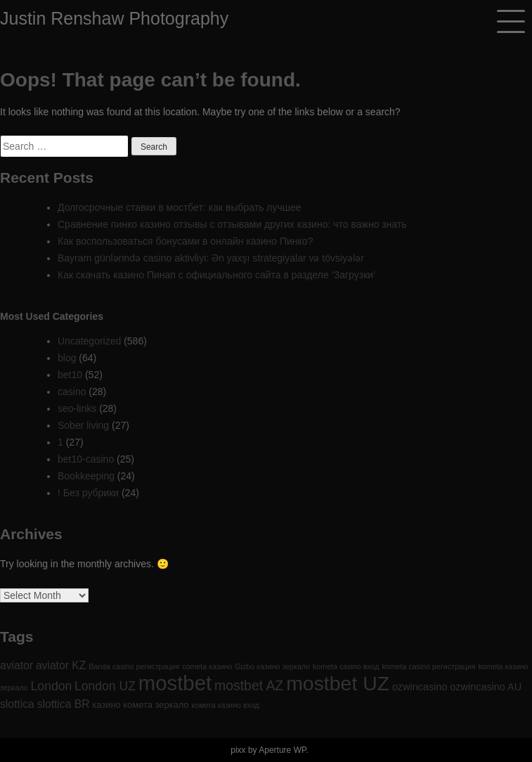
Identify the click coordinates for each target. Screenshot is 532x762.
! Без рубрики (88, 493)
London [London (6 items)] (52, 686)
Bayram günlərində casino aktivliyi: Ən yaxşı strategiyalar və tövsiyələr (211, 258)
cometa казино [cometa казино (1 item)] (207, 666)
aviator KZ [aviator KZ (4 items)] (61, 665)
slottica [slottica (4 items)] (17, 704)
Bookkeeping (86, 476)
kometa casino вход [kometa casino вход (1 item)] (346, 666)
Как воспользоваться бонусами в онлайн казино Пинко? (185, 241)
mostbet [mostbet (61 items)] (175, 683)
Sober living (83, 425)
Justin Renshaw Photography (114, 18)
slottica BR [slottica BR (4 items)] (64, 704)
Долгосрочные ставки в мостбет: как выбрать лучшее (180, 207)
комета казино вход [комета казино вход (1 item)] (225, 705)
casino (72, 392)
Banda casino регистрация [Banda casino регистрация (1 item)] (134, 666)
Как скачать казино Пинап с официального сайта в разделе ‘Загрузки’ (216, 275)
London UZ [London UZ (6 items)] (105, 686)
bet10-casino (86, 459)
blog (67, 358)
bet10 (70, 375)
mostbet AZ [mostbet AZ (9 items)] (249, 685)
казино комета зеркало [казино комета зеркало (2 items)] (140, 705)
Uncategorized (89, 341)
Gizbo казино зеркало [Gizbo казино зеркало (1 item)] (272, 666)
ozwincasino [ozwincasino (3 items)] (420, 687)
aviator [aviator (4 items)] (17, 665)
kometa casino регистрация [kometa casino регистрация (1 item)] (428, 666)
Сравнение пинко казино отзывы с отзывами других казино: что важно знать (232, 224)
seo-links (77, 408)
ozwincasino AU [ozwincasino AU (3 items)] (486, 687)
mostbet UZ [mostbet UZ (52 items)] (338, 683)
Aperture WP (282, 750)
